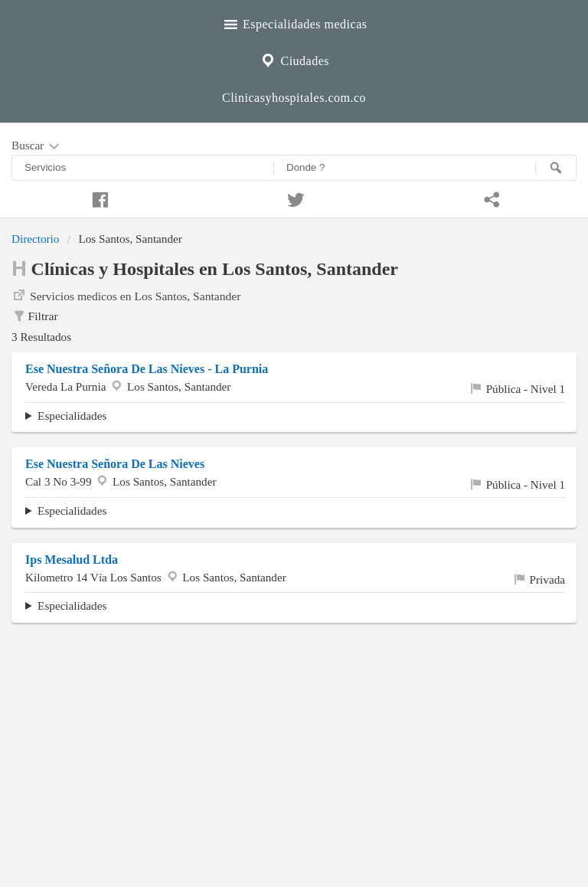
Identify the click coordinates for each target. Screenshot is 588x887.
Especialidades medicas (294, 22)
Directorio (35, 239)
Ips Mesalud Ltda (72, 560)
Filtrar (35, 316)
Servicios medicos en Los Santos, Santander (126, 295)
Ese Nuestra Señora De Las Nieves (115, 464)
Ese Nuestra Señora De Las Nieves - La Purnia (147, 369)
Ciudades (294, 59)
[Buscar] (556, 168)
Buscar (37, 146)
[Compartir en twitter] (294, 198)
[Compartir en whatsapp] (490, 198)
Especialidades (72, 416)
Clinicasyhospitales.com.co (294, 98)
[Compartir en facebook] (98, 198)
